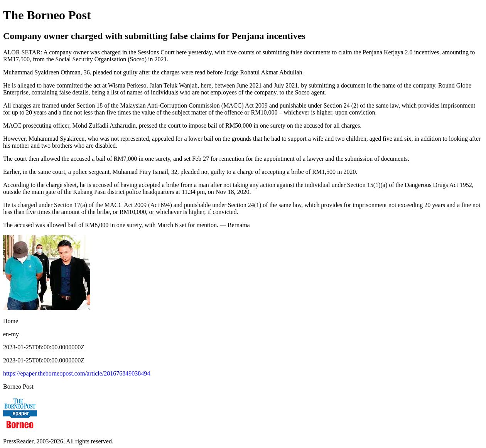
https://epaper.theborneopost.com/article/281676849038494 (77, 373)
